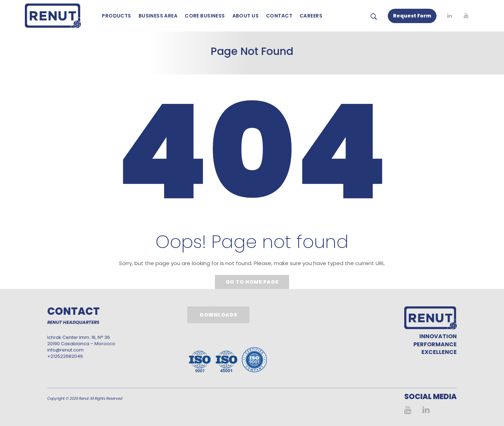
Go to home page (252, 282)
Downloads (218, 315)
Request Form (412, 16)
